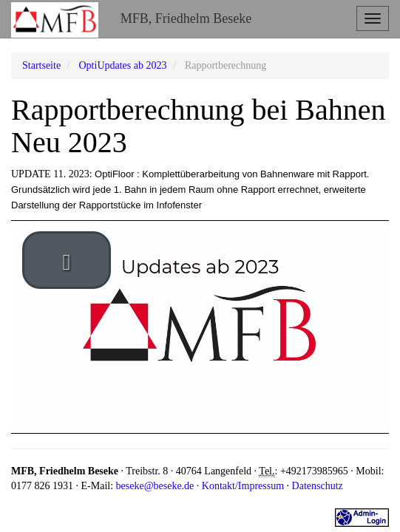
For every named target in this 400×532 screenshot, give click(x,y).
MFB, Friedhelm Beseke (186, 18)
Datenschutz (318, 486)
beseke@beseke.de (155, 486)
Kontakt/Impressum (243, 486)
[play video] (67, 260)
